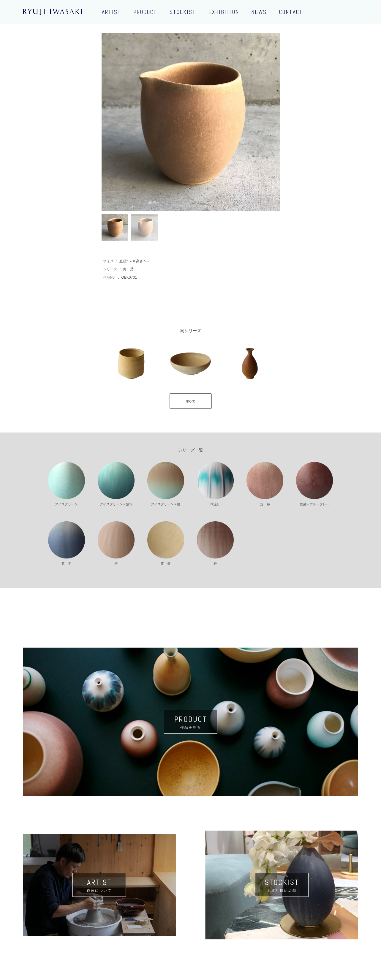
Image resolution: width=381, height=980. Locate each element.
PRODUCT (145, 12)
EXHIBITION (224, 12)
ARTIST (112, 12)
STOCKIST (183, 12)
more (191, 401)
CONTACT (291, 12)
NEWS (259, 12)
